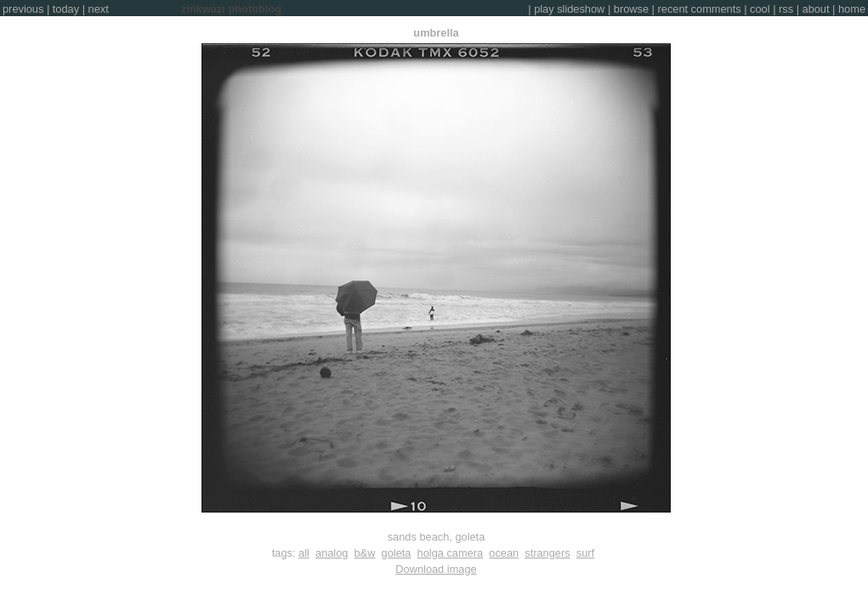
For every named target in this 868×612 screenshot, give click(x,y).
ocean (504, 553)
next (99, 9)
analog (332, 553)
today (66, 9)
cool (760, 9)
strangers (547, 553)
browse (631, 9)
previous (23, 9)
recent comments (700, 9)
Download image (436, 569)
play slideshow (569, 9)
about (816, 9)
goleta (397, 553)
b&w (365, 553)
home (852, 9)
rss (786, 9)
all (304, 553)
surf (585, 553)
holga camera (451, 553)
